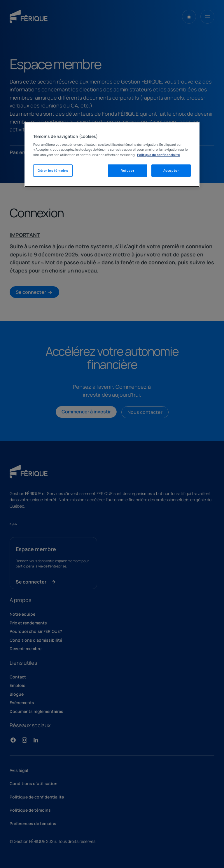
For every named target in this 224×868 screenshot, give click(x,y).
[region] (112, 154)
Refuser (127, 170)
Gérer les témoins (53, 170)
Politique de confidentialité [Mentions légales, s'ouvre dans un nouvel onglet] (159, 155)
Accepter (171, 170)
